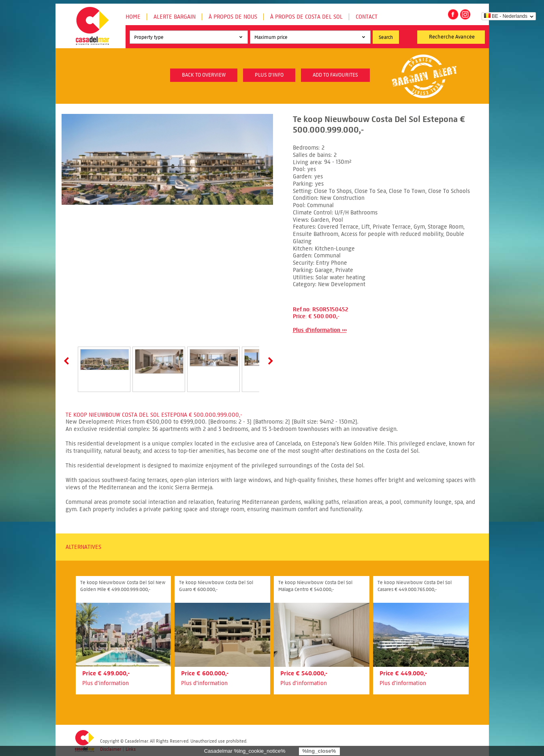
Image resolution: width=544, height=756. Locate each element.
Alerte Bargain (175, 17)
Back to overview (204, 75)
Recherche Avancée (452, 37)
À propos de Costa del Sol (306, 17)
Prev (68, 361)
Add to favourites (335, 75)
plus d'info (269, 75)
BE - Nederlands (506, 16)
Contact (367, 17)
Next (269, 361)
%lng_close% (319, 751)
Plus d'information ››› (320, 330)
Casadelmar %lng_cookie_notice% (245, 751)
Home (133, 17)
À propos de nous (233, 17)
